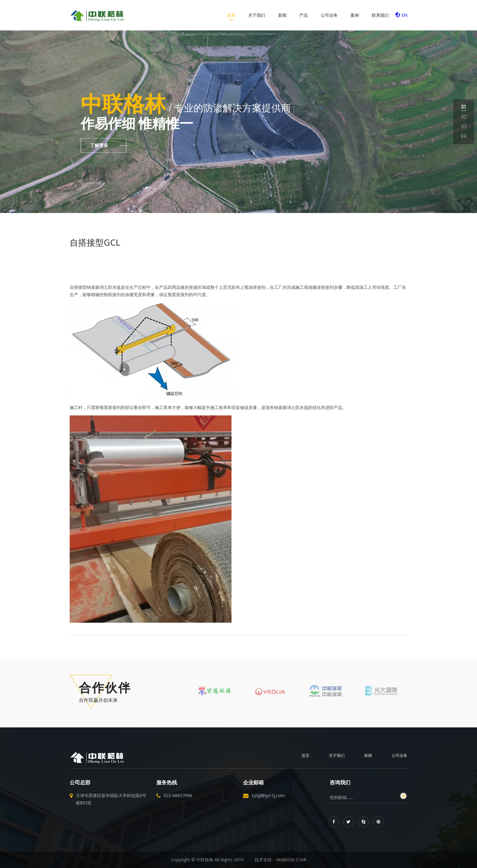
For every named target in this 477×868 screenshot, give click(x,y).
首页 (231, 15)
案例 (355, 15)
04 (464, 136)
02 (464, 116)
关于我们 (257, 15)
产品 (304, 15)
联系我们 (380, 15)
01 (464, 107)
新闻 (282, 15)
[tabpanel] (238, 122)
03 (464, 126)
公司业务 (329, 15)
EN (401, 15)
